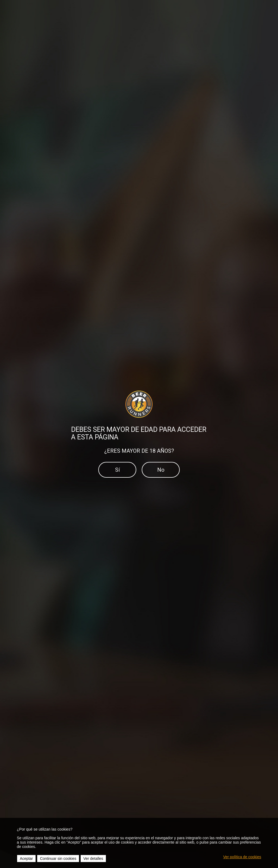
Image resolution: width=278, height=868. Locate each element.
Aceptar (26, 859)
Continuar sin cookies (58, 859)
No (161, 470)
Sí (117, 470)
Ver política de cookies (242, 857)
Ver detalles (93, 859)
